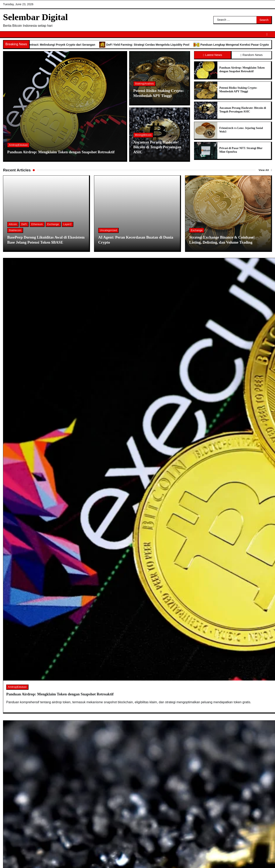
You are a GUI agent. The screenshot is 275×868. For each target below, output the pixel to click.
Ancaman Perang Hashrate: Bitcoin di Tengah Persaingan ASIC (157, 147)
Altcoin (13, 224)
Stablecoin (15, 230)
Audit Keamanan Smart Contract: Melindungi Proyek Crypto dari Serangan (54, 45)
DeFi (24, 224)
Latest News (213, 55)
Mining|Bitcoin (143, 135)
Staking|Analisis (144, 84)
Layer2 (67, 224)
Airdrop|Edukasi (18, 145)
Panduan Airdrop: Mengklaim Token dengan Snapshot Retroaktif (61, 152)
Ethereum (37, 224)
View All (264, 170)
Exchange (53, 224)
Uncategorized (108, 230)
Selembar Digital (35, 17)
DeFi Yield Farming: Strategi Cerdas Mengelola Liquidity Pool (157, 45)
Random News (252, 55)
